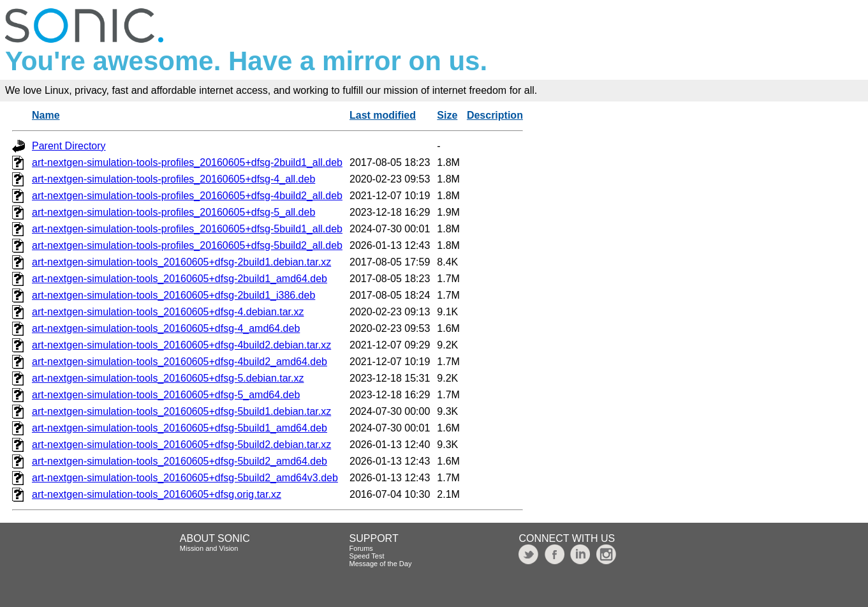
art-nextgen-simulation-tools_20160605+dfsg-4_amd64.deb (166, 328)
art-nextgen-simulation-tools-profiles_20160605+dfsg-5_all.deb (173, 212)
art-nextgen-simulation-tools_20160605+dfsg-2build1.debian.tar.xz (181, 262)
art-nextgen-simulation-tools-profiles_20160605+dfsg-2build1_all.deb (187, 162)
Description (495, 115)
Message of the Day (381, 564)
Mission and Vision (209, 548)
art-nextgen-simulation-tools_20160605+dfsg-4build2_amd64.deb (180, 362)
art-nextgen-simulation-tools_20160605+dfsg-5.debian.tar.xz (168, 378)
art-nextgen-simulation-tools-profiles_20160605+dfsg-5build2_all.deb (187, 245)
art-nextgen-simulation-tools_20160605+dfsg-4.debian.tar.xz (168, 312)
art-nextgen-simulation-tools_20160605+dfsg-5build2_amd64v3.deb (185, 478)
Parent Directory (69, 146)
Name (46, 115)
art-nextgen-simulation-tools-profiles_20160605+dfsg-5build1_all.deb (187, 229)
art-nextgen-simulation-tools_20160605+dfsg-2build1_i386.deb (173, 295)
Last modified (383, 115)
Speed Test (367, 556)
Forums (361, 548)
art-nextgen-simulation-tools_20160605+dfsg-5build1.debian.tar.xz (181, 411)
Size (447, 115)
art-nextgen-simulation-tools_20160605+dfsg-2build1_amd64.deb (180, 279)
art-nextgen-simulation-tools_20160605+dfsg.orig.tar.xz (157, 494)
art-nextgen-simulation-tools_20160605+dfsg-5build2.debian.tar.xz (181, 445)
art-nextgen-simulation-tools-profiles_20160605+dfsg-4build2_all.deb (187, 196)
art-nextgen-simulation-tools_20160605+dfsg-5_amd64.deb (166, 395)
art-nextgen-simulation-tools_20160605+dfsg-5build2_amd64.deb (180, 461)
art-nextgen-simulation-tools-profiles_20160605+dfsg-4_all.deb (173, 179)
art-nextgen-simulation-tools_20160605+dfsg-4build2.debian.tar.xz (181, 345)
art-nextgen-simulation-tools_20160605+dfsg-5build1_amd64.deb (180, 428)
